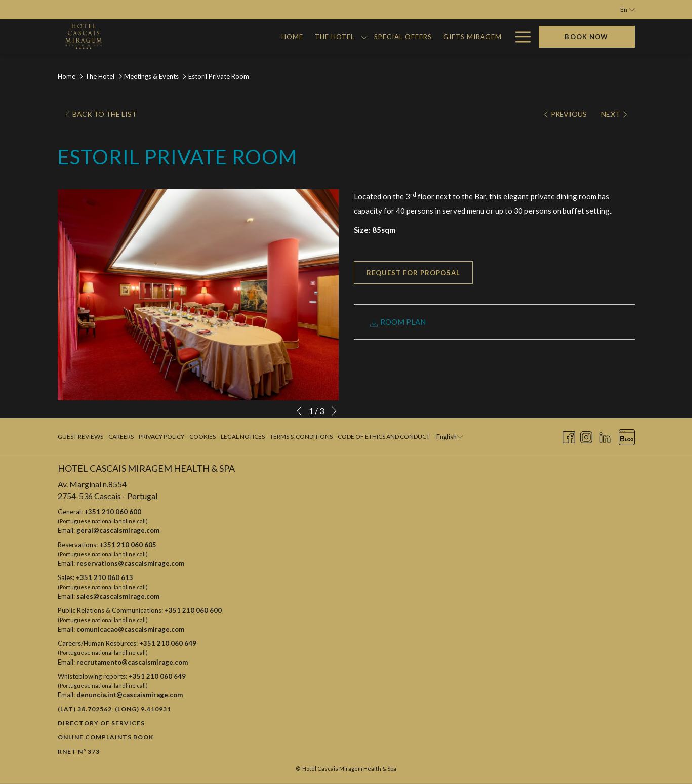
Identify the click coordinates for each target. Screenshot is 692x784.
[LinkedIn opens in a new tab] (605, 436)
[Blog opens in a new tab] (627, 436)
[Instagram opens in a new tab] (586, 436)
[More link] (519, 37)
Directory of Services (101, 723)
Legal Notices (243, 437)
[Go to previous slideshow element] (299, 411)
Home (67, 76)
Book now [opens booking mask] (587, 37)
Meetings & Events (151, 76)
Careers (121, 437)
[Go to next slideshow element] (334, 411)
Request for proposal (413, 273)
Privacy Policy (161, 437)
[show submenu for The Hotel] (226, 37)
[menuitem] (154, 37)
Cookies (202, 437)
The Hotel (100, 76)
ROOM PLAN (397, 322)
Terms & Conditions (301, 437)
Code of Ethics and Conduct (384, 437)
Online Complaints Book (106, 737)
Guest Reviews (80, 437)
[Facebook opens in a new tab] (569, 436)
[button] (198, 295)
